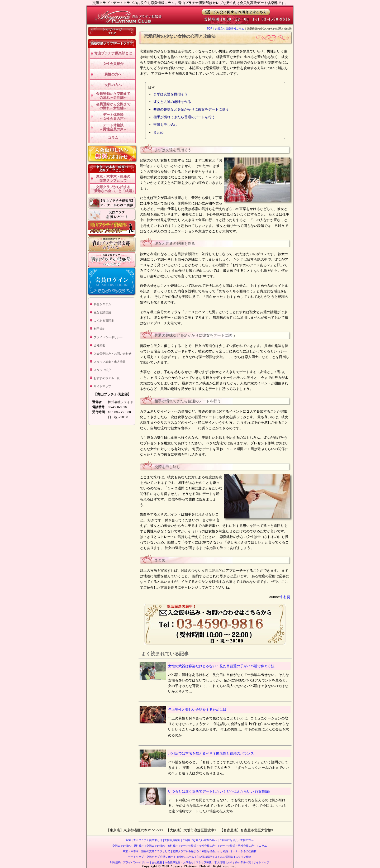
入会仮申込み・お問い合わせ (113, 354)
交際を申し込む (165, 125)
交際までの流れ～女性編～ (162, 846)
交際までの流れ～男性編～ (128, 846)
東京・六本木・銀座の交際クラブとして (113, 178)
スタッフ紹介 (102, 370)
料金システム (102, 304)
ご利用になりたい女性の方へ (236, 840)
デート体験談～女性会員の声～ (113, 117)
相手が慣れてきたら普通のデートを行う (184, 117)
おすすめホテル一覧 (107, 378)
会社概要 (99, 345)
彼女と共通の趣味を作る (172, 102)
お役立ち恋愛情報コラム (230, 29)
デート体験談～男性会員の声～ (113, 127)
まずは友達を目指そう (170, 94)
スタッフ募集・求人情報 (110, 362)
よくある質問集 (104, 321)
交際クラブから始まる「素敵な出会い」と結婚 (199, 851)
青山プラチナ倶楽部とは (113, 53)
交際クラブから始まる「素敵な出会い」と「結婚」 (113, 189)
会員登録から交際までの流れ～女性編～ (113, 106)
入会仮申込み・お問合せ (178, 862)
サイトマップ (102, 386)
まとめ (158, 132)
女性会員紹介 (113, 64)
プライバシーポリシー (108, 337)
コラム (113, 138)
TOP (210, 29)
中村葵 (285, 597)
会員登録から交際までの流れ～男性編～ (113, 96)
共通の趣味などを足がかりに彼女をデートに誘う (191, 109)
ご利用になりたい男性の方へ (199, 840)
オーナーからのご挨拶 (243, 851)
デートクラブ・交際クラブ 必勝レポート (152, 857)
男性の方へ (113, 74)
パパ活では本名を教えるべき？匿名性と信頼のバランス (211, 753)
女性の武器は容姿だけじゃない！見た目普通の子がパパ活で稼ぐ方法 (221, 666)
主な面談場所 (102, 312)
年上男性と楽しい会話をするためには (197, 710)
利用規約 (99, 329)
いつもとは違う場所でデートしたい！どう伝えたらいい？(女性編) (219, 791)
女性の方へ (113, 85)
